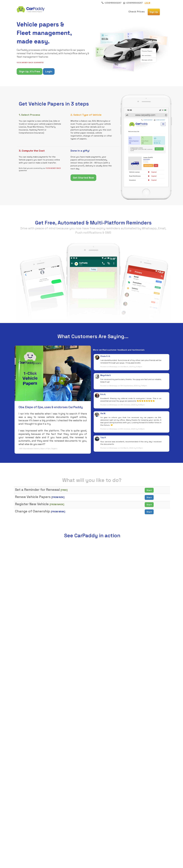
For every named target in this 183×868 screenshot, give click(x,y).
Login (49, 71)
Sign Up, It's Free (30, 71)
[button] (137, 12)
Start (149, 490)
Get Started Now (83, 178)
